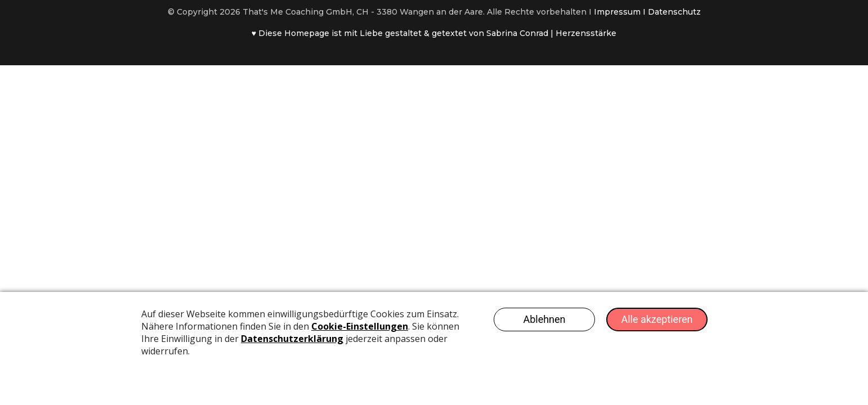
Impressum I (621, 12)
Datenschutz (674, 12)
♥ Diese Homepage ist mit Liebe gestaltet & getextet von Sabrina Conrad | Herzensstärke (434, 33)
